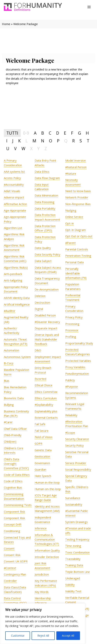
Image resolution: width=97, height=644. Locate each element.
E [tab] (65, 133)
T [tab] (88, 141)
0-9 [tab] (26, 133)
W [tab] (23, 148)
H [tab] (87, 133)
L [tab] (27, 141)
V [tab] (15, 148)
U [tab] (8, 148)
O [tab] (51, 141)
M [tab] (34, 141)
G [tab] (79, 133)
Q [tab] (66, 141)
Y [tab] (39, 148)
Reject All (43, 636)
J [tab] (13, 141)
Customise (18, 636)
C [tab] (50, 133)
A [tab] (35, 133)
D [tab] (58, 133)
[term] (14, 172)
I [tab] (7, 141)
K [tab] (19, 141)
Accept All (68, 636)
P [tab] (58, 141)
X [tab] (31, 148)
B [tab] (43, 133)
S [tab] (81, 141)
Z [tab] (46, 148)
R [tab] (73, 141)
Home (6, 24)
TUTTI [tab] (12, 133)
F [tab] (72, 133)
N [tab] (43, 141)
